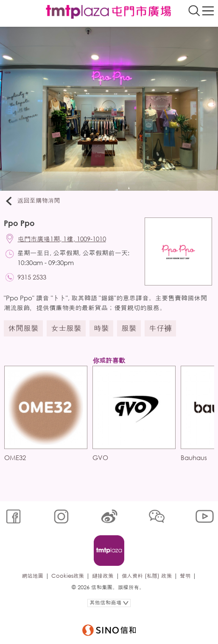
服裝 (129, 328)
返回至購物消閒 (32, 201)
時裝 (101, 328)
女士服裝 (66, 328)
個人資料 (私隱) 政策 (147, 576)
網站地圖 (33, 576)
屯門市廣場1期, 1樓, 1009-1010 (62, 239)
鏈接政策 (103, 576)
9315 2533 (32, 277)
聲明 (185, 576)
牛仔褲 (160, 328)
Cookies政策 (68, 576)
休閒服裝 (23, 328)
